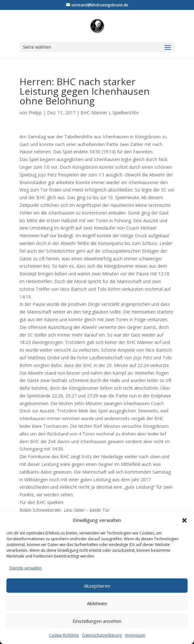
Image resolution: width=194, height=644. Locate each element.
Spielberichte (126, 113)
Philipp (35, 113)
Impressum (135, 635)
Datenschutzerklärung (102, 635)
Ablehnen (97, 603)
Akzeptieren (97, 586)
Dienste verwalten (26, 568)
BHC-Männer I (95, 113)
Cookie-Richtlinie (64, 635)
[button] (184, 520)
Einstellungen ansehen (97, 621)
